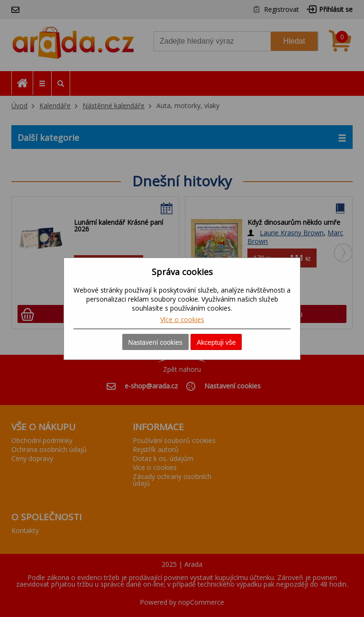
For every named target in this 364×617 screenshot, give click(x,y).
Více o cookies (182, 319)
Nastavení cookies (155, 342)
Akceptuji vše (216, 342)
